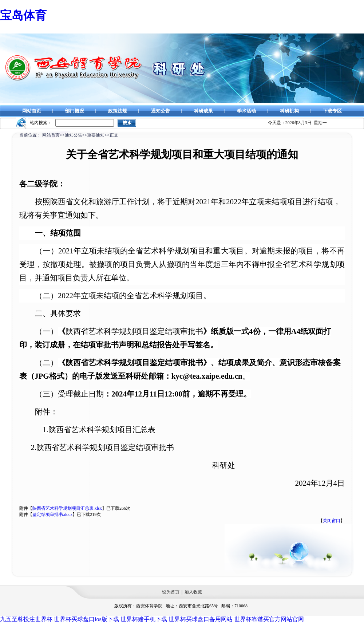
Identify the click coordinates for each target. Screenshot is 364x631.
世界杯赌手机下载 (144, 619)
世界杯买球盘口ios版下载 (86, 619)
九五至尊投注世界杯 (26, 619)
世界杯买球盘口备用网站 (201, 619)
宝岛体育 (23, 15)
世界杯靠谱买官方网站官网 (269, 619)
